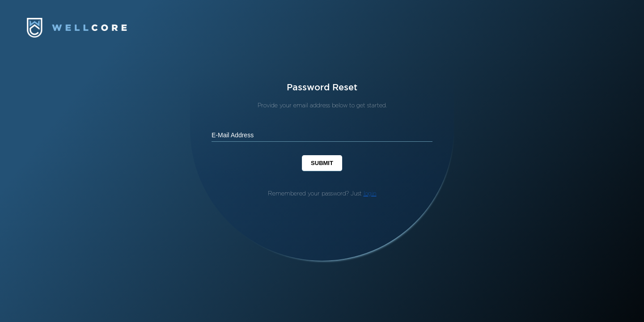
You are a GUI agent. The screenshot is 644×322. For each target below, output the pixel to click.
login (370, 193)
